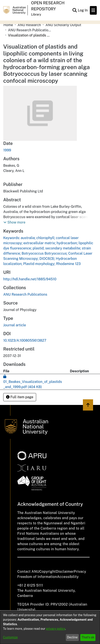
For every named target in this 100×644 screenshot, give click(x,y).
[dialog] (50, 627)
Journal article (15, 325)
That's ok (88, 637)
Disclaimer (65, 572)
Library (36, 14)
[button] (14, 222)
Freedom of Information (37, 577)
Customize (10, 637)
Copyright (48, 572)
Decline (72, 637)
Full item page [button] (20, 397)
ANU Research (29, 25)
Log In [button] (83, 10)
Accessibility (68, 577)
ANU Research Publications (30, 30)
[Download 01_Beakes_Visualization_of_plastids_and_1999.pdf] (33, 382)
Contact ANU (28, 572)
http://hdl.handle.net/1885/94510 (30, 279)
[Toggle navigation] (93, 10)
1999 (7, 150)
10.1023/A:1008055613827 (25, 340)
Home (8, 25)
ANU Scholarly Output (63, 25)
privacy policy (56, 629)
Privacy (80, 572)
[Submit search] (75, 10)
